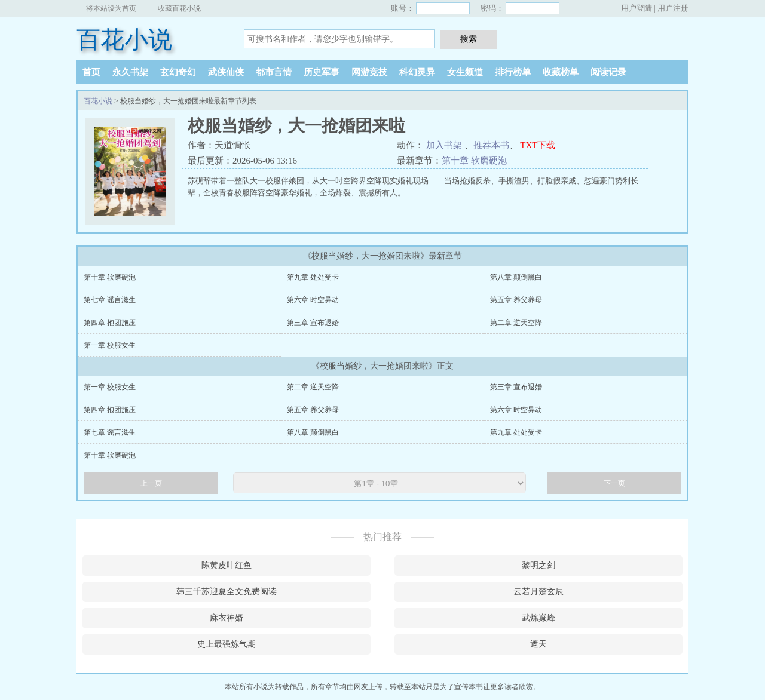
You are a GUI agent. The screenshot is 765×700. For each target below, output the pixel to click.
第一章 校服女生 (110, 345)
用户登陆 (637, 8)
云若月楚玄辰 (538, 592)
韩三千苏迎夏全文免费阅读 (227, 592)
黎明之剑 (538, 565)
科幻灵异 (417, 72)
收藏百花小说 (179, 8)
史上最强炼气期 (227, 644)
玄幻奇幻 (178, 72)
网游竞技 (369, 72)
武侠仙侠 (226, 72)
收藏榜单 (561, 72)
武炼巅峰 (538, 618)
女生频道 (465, 72)
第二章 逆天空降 (516, 323)
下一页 (614, 483)
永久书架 (130, 72)
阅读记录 (608, 72)
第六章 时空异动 (313, 300)
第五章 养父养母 (516, 300)
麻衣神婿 (227, 618)
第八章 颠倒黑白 (516, 277)
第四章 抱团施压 (110, 323)
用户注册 (673, 8)
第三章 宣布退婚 (313, 323)
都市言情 (274, 72)
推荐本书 (491, 145)
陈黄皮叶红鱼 (227, 565)
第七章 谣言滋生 (110, 300)
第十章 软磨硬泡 (474, 161)
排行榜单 (513, 72)
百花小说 (124, 40)
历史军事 (322, 72)
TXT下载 (538, 145)
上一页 (151, 483)
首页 (91, 72)
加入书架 (444, 145)
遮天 (538, 644)
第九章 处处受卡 (313, 277)
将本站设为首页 (111, 8)
